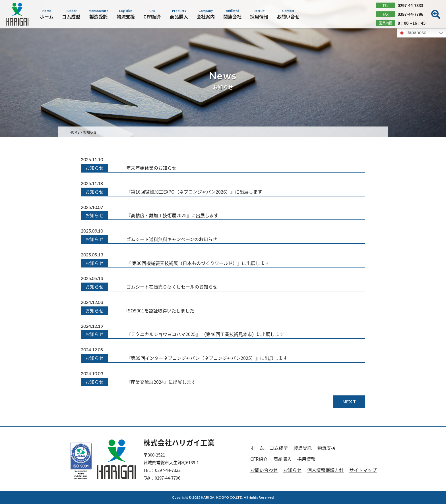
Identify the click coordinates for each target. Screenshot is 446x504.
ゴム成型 (279, 448)
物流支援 (327, 448)
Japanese (412, 33)
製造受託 (303, 448)
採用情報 (306, 459)
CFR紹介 (259, 459)
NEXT (349, 402)
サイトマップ (363, 470)
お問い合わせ (264, 470)
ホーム (257, 448)
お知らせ (292, 470)
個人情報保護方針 (325, 470)
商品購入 (282, 459)
